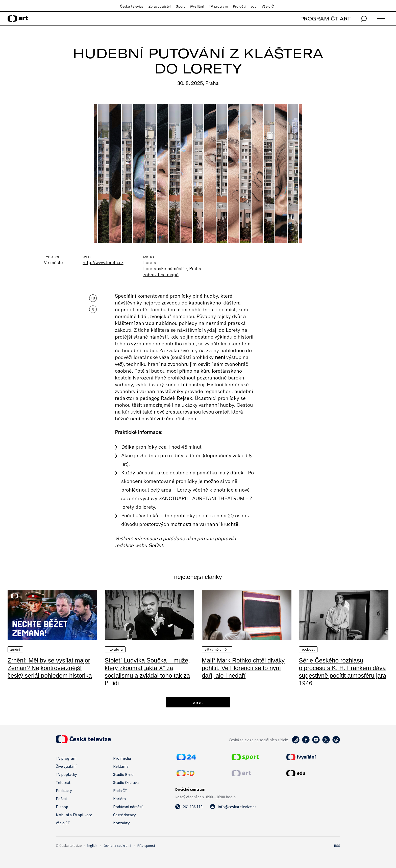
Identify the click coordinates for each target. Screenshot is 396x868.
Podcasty (64, 790)
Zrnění (15, 649)
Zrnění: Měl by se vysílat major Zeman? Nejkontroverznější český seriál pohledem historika (50, 668)
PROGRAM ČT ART (325, 19)
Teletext (63, 782)
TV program (218, 6)
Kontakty (121, 823)
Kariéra (119, 799)
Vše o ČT (269, 6)
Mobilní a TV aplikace (74, 815)
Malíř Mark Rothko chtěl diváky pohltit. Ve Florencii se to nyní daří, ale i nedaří (243, 668)
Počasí (61, 799)
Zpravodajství (160, 6)
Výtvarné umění (217, 649)
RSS (337, 846)
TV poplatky (66, 774)
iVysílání (197, 6)
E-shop (62, 807)
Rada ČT (120, 790)
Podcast (308, 649)
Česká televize (132, 6)
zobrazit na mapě (161, 274)
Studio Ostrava (126, 782)
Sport (180, 6)
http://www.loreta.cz (103, 262)
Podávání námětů (128, 807)
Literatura (115, 649)
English (92, 846)
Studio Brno (123, 774)
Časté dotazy (124, 815)
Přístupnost (146, 846)
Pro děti (239, 6)
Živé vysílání (66, 766)
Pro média (122, 758)
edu (254, 6)
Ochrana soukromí (117, 846)
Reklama (121, 766)
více (198, 702)
